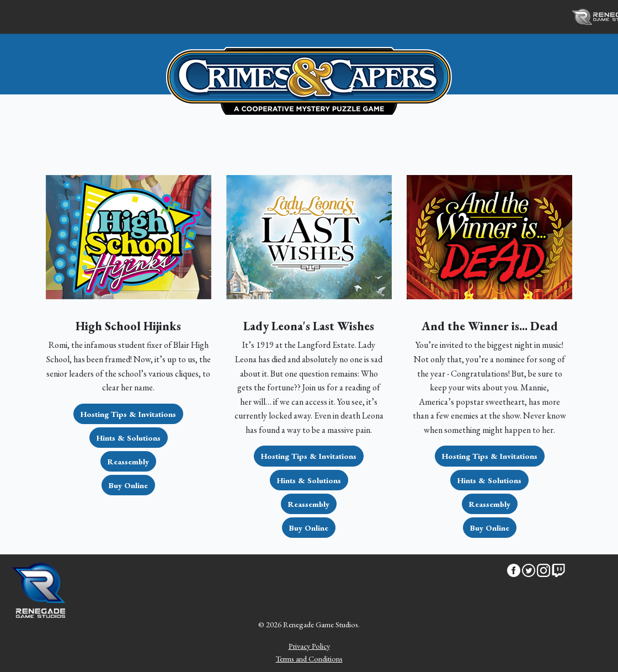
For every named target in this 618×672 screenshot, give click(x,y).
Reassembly (128, 461)
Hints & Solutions (129, 438)
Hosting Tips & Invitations (128, 414)
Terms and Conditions (309, 658)
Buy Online (128, 485)
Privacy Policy (309, 646)
